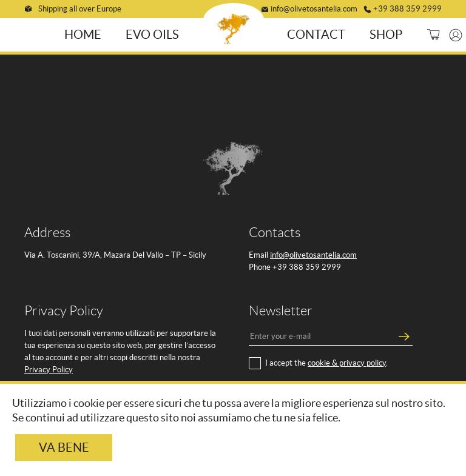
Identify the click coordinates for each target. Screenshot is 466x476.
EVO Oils (154, 33)
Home (85, 33)
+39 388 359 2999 (407, 8)
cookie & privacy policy (347, 361)
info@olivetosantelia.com (314, 8)
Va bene (64, 448)
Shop (384, 33)
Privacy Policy (49, 368)
